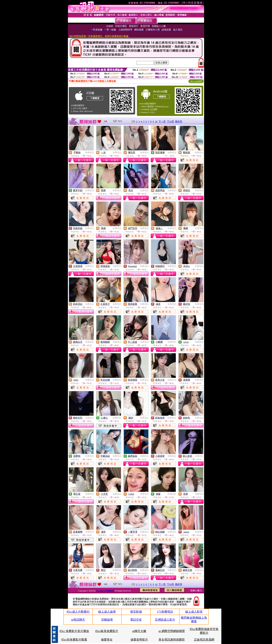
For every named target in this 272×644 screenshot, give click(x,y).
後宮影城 (136, 612)
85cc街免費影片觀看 (74, 640)
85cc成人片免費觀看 (105, 591)
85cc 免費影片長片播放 (74, 631)
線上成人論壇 (107, 612)
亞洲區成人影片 (165, 620)
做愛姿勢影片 (139, 640)
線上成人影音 (194, 612)
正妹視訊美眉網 (204, 640)
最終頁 (179, 121)
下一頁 (162, 121)
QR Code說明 (196, 81)
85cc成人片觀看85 (78, 612)
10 (156, 121)
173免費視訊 (165, 612)
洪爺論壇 (107, 620)
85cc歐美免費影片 (107, 631)
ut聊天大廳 (139, 631)
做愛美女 (107, 640)
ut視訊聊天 (78, 620)
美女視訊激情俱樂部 (172, 640)
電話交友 (136, 620)
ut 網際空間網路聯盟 (172, 631)
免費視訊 (90, 153)
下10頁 (170, 121)
